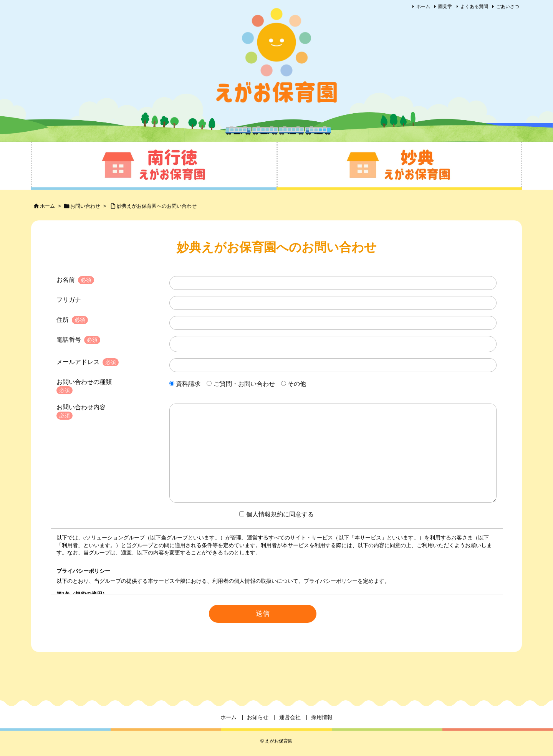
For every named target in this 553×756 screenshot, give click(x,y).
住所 (63, 320)
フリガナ (69, 300)
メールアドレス (78, 362)
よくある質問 (474, 7)
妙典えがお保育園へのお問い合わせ (157, 206)
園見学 (445, 7)
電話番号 (69, 340)
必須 (86, 280)
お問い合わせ (85, 206)
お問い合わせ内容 (81, 407)
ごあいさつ (508, 7)
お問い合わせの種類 (84, 382)
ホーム (423, 7)
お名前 (66, 280)
